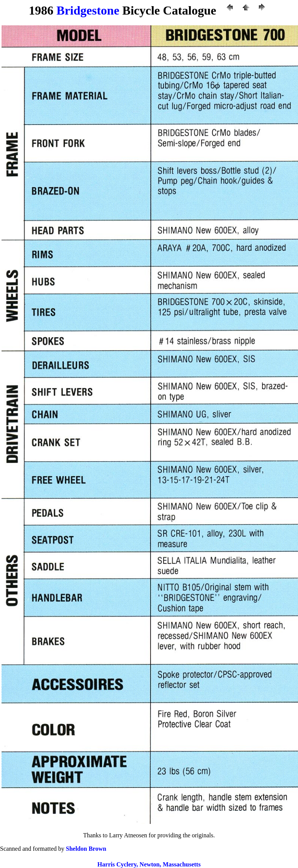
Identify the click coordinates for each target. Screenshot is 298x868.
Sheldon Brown (86, 849)
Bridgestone (88, 10)
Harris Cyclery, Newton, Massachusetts (149, 864)
